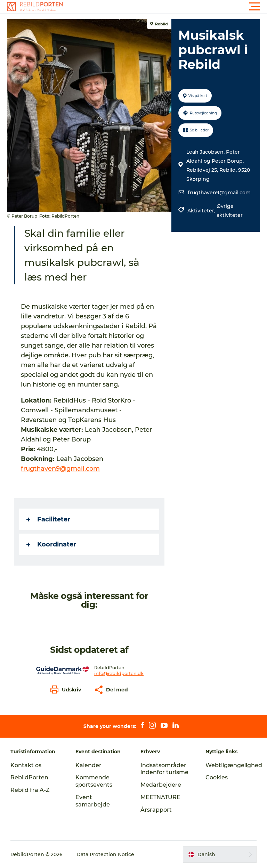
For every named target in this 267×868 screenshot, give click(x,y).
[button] (165, 7)
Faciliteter (48, 519)
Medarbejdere (161, 785)
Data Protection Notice (105, 854)
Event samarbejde (93, 801)
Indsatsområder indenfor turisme (164, 769)
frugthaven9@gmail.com (219, 193)
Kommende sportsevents (94, 781)
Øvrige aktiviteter (230, 211)
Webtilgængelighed (234, 765)
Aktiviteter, (202, 211)
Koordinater (51, 544)
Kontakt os (26, 765)
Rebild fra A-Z (30, 790)
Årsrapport (156, 810)
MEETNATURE (160, 797)
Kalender (88, 765)
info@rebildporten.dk (119, 673)
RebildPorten (29, 777)
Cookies (217, 777)
